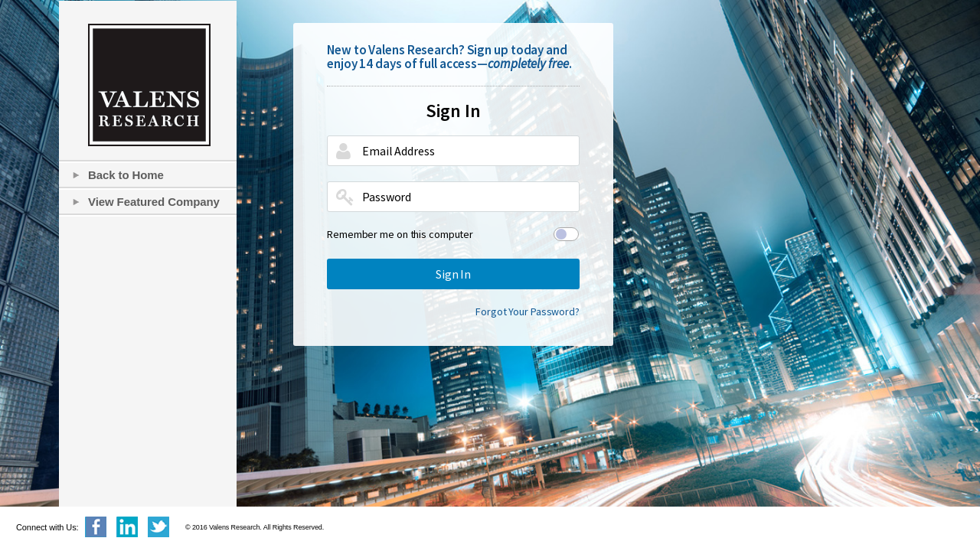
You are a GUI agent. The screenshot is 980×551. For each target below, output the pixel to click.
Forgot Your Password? (528, 311)
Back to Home (126, 175)
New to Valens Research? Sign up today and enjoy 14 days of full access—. (449, 57)
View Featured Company (154, 202)
